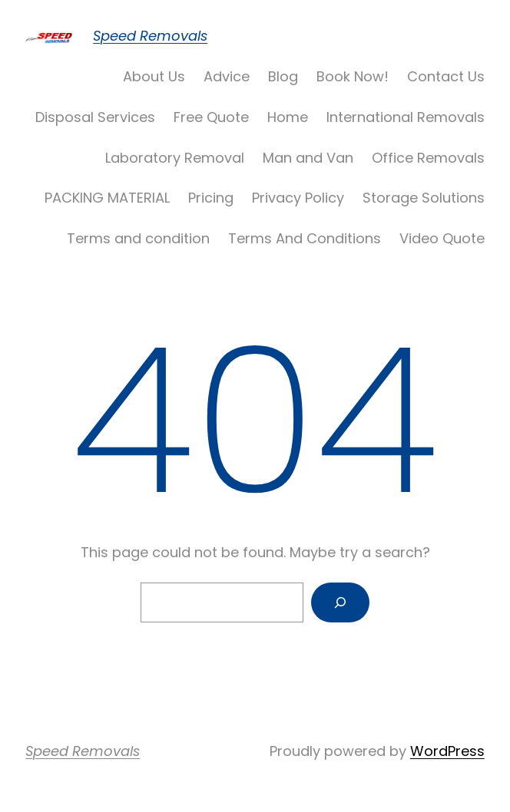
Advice (227, 76)
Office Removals (428, 158)
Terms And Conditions (305, 238)
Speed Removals (150, 36)
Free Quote (211, 117)
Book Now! (353, 76)
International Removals (406, 117)
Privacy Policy (298, 198)
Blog (283, 76)
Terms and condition (138, 238)
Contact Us (446, 76)
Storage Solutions (424, 198)
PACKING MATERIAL (107, 198)
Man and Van (308, 158)
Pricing (211, 198)
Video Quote (442, 238)
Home (288, 117)
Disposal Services (95, 117)
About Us (154, 76)
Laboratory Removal (175, 158)
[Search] (340, 602)
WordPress (447, 751)
